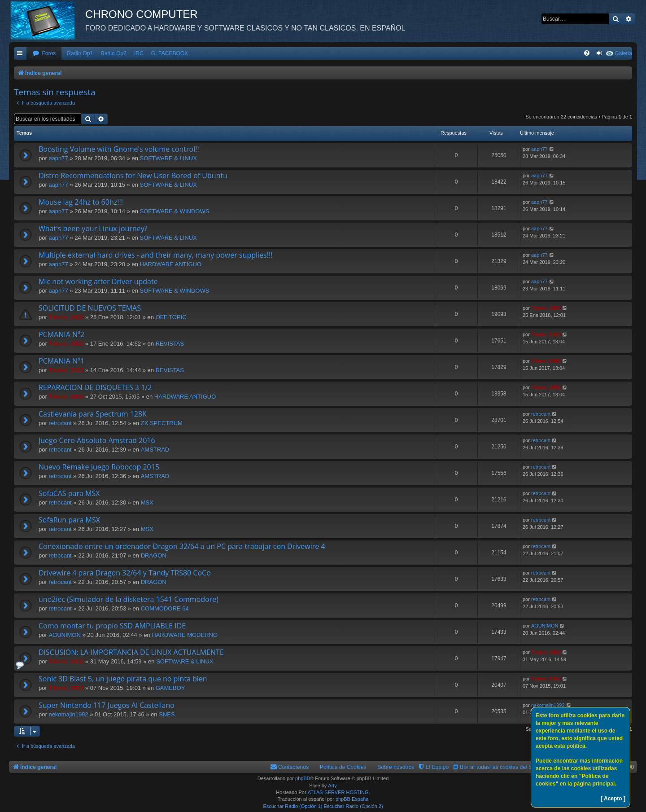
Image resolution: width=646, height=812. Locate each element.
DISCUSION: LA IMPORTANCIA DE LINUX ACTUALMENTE (131, 652)
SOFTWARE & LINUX (168, 158)
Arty (332, 786)
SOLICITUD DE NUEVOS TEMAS (90, 308)
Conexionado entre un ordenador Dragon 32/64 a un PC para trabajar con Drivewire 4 (182, 546)
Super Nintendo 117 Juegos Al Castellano (107, 705)
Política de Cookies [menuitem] (343, 767)
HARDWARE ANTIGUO (171, 264)
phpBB (303, 778)
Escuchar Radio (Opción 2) (354, 806)
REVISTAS (170, 344)
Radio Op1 (80, 53)
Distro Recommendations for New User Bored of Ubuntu (133, 176)
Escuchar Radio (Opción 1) (292, 806)
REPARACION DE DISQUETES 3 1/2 (95, 387)
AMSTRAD (155, 450)
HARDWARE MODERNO (185, 635)
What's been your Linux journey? (93, 228)
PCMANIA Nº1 (61, 361)
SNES (167, 714)
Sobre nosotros (396, 767)
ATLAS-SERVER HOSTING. (339, 792)
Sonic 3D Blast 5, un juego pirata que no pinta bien (123, 679)
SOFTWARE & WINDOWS (175, 211)
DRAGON (154, 555)
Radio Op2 (113, 53)
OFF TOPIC (171, 317)
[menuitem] (44, 54)
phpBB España (352, 799)
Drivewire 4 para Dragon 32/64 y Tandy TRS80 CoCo (125, 573)
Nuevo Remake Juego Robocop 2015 (99, 467)
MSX (147, 503)
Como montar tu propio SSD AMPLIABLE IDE (112, 626)
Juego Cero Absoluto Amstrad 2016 (97, 440)
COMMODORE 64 (165, 608)
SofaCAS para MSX (69, 493)
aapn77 (58, 158)
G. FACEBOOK (170, 53)
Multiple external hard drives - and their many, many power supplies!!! (155, 255)
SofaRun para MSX (69, 520)
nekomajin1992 (68, 714)
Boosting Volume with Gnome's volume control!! (119, 149)
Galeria (623, 53)
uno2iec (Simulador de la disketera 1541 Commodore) (129, 599)
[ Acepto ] (613, 799)
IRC (139, 53)
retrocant (60, 423)
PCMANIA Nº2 (61, 334)
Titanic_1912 (66, 317)
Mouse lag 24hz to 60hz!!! (81, 202)
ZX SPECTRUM (162, 423)
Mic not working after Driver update (98, 281)
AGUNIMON (65, 635)
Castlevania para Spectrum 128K (93, 414)
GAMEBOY (170, 688)
